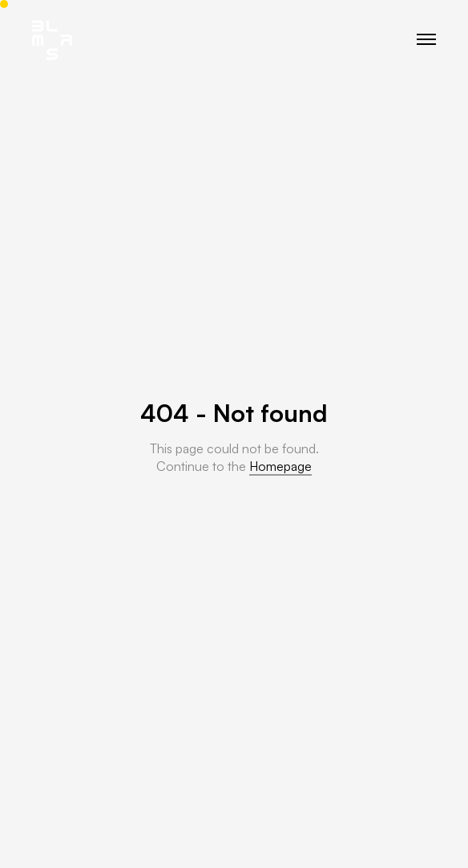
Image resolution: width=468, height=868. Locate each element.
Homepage (280, 466)
